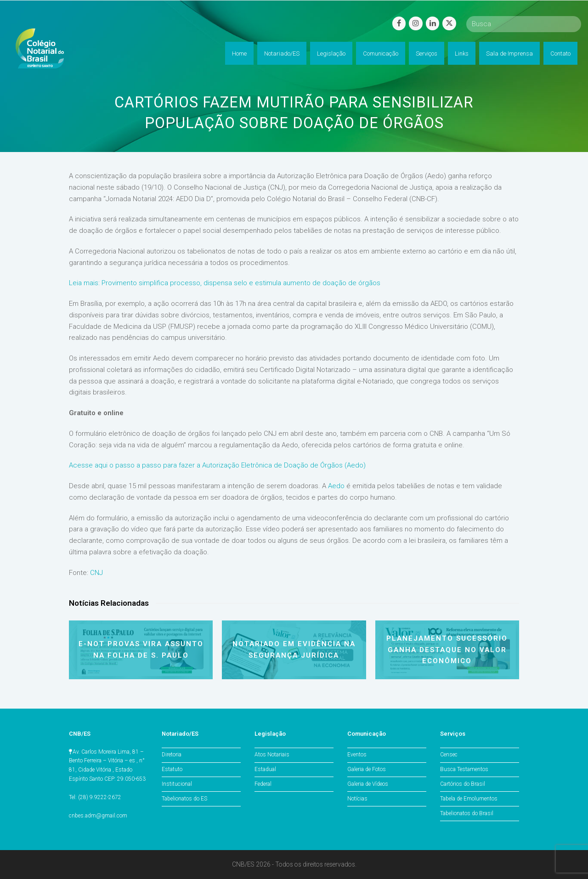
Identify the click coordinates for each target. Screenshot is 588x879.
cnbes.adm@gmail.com (98, 816)
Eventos (357, 755)
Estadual (265, 769)
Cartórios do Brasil (463, 784)
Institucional (177, 784)
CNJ (96, 573)
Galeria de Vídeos (368, 784)
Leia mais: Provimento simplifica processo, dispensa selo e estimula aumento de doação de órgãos (225, 283)
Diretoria (172, 755)
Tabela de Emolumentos (469, 799)
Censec (449, 755)
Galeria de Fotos (367, 769)
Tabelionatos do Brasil (467, 813)
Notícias (357, 799)
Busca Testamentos (464, 769)
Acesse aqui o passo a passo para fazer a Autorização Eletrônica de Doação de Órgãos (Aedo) (217, 465)
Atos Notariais (272, 755)
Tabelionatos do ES (184, 799)
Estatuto (172, 769)
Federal (263, 784)
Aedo (336, 486)
